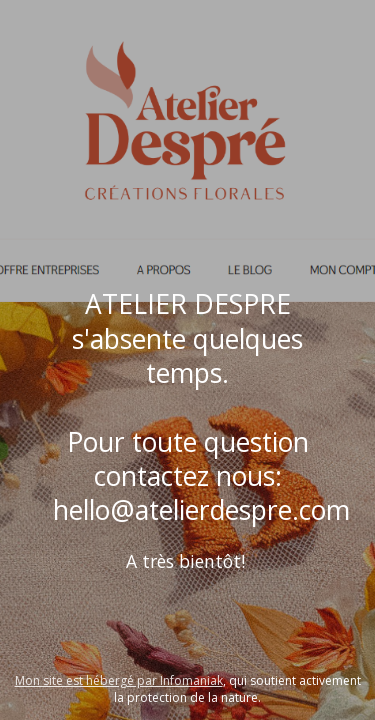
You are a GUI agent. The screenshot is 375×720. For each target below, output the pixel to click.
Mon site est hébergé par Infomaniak (119, 680)
